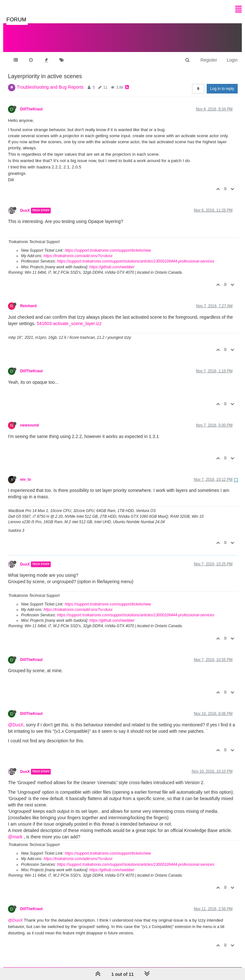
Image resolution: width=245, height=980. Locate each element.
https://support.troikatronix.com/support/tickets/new (108, 244)
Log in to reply (222, 82)
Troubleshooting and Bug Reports (50, 81)
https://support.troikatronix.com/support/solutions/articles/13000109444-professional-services (136, 255)
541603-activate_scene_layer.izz (69, 317)
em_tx (26, 473)
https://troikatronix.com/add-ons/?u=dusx (78, 249)
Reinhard (28, 300)
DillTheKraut (31, 103)
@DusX (16, 718)
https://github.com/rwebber (112, 261)
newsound (30, 419)
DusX (25, 204)
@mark (15, 830)
